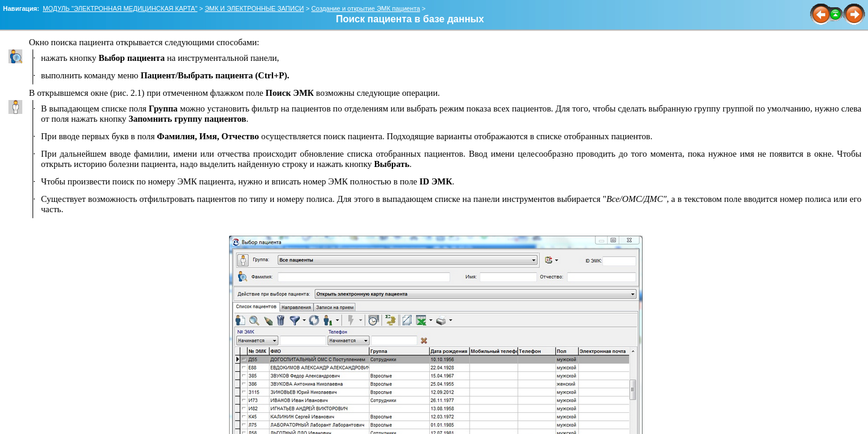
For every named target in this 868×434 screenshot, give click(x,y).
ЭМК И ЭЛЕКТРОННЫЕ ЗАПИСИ (255, 8)
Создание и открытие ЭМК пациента (365, 8)
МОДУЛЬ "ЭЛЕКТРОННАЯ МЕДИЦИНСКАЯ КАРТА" (120, 8)
